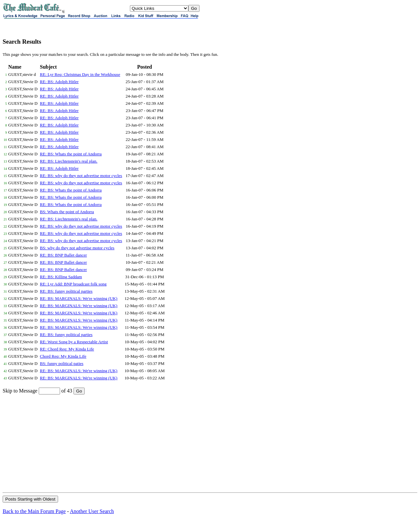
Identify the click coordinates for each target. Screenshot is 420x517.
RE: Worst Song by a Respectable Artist (74, 342)
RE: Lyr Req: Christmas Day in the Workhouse (80, 74)
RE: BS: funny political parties (66, 291)
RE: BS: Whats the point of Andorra (71, 154)
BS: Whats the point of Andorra (67, 212)
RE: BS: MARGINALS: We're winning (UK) (79, 298)
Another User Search (92, 511)
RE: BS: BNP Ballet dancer (63, 255)
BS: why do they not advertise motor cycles (77, 248)
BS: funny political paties (62, 363)
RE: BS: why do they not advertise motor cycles (81, 176)
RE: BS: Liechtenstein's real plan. (69, 161)
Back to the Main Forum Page (34, 511)
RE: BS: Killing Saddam (61, 277)
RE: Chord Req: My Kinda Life (67, 349)
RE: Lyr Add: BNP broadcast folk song (73, 284)
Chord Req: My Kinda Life (63, 356)
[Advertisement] (210, 443)
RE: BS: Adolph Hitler (59, 82)
